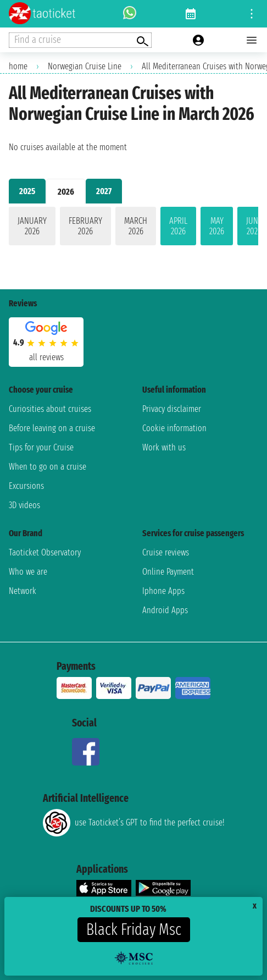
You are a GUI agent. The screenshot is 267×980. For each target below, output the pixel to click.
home (18, 66)
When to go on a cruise (48, 467)
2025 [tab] (27, 191)
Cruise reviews (166, 552)
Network (23, 591)
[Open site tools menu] (252, 14)
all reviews (46, 357)
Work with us (164, 447)
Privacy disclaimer (172, 409)
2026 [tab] (66, 192)
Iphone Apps (163, 591)
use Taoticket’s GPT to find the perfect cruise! (133, 823)
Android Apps (165, 610)
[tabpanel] (133, 228)
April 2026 (178, 226)
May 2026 (217, 226)
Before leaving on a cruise (52, 428)
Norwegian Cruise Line (85, 66)
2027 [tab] (104, 191)
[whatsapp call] (130, 14)
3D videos (24, 505)
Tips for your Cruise (41, 447)
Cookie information (174, 428)
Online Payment (168, 572)
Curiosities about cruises (50, 409)
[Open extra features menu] (80, 40)
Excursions (26, 486)
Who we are (28, 572)
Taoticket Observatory (45, 552)
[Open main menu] (252, 40)
